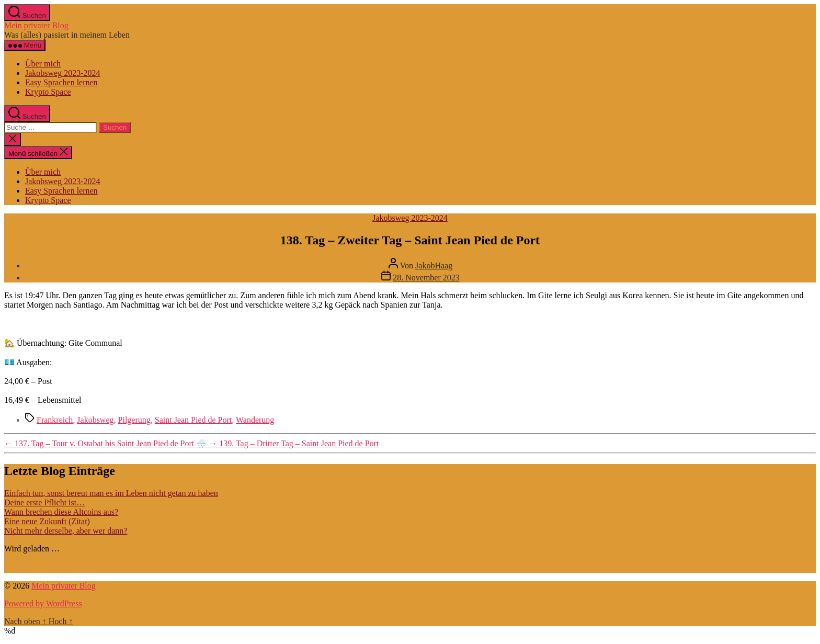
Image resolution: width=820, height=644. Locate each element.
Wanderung (255, 420)
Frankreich (55, 420)
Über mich (43, 64)
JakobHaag (434, 265)
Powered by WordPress (43, 603)
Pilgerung (134, 420)
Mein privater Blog (36, 25)
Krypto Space (48, 92)
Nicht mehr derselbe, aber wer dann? (66, 531)
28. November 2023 (426, 278)
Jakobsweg (95, 420)
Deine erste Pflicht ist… (44, 502)
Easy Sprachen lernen (61, 82)
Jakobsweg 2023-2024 (63, 73)
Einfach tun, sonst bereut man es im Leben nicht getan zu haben (111, 493)
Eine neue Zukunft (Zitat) (47, 521)
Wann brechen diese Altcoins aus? (61, 512)
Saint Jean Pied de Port (193, 420)
